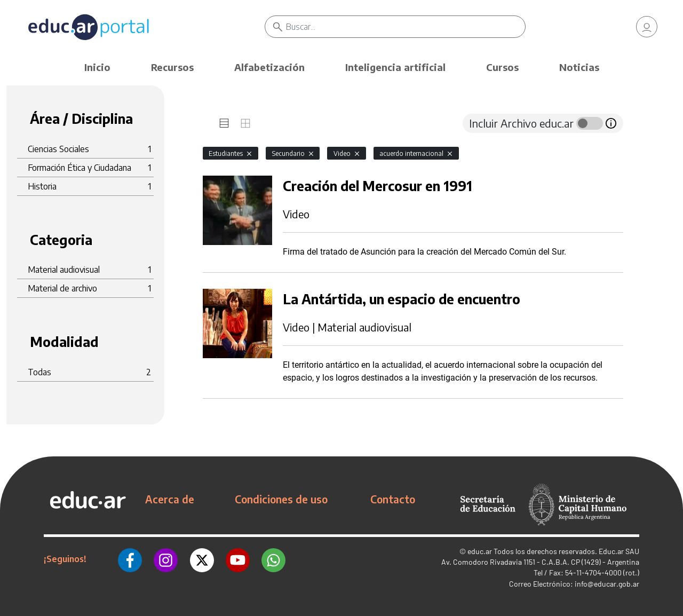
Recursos (172, 67)
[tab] (224, 123)
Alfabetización (269, 67)
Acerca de (170, 499)
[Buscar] (406, 27)
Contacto (393, 499)
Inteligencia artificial (395, 67)
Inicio (97, 67)
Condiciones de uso (281, 499)
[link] (647, 27)
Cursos (502, 67)
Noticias (579, 67)
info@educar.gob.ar (607, 584)
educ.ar (480, 551)
